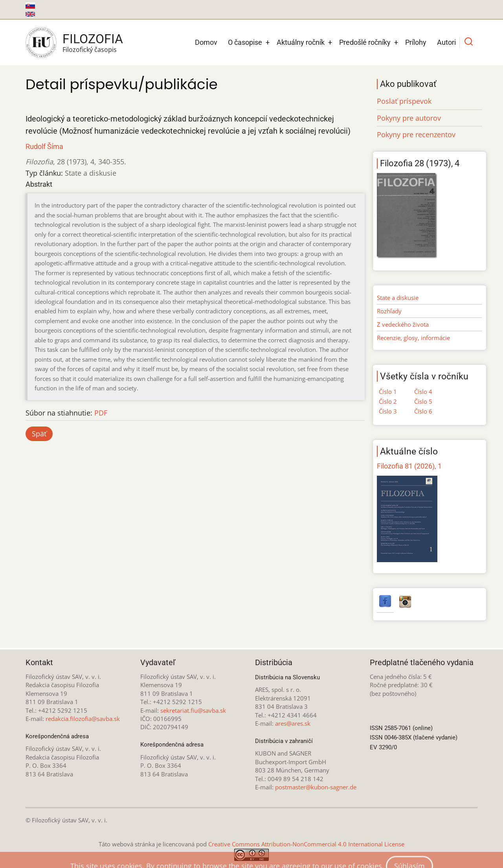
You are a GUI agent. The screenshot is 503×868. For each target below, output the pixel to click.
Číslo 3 (388, 411)
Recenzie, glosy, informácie (413, 338)
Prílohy (416, 42)
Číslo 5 (423, 401)
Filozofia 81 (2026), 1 (409, 466)
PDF (101, 413)
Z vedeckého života (403, 324)
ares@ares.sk (293, 723)
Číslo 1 (388, 392)
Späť (39, 434)
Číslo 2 (388, 401)
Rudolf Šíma (44, 146)
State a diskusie (398, 298)
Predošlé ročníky (365, 42)
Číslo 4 (423, 392)
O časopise (245, 42)
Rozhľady (389, 311)
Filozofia (93, 39)
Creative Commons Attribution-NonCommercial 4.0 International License (306, 844)
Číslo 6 (423, 411)
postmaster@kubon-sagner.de (316, 787)
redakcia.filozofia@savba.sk (83, 719)
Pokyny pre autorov (409, 118)
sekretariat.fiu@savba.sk (193, 710)
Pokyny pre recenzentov (416, 134)
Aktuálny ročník (301, 42)
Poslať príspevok (404, 101)
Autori (446, 42)
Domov (206, 42)
